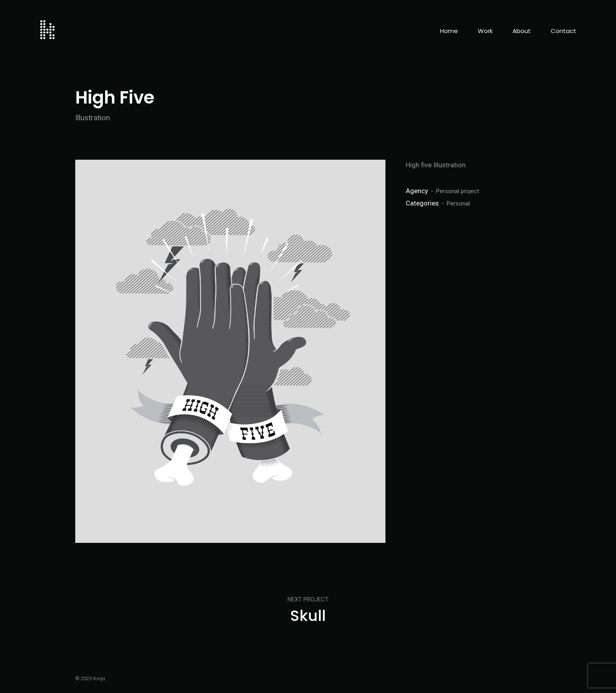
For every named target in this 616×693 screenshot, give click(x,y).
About (522, 31)
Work (485, 31)
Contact (563, 31)
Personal (458, 204)
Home (449, 31)
